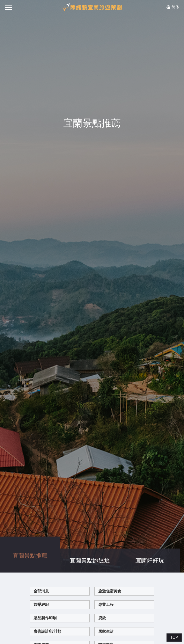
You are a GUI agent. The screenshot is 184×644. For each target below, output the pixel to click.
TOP (174, 637)
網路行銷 (106, 633)
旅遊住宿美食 (110, 566)
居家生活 (106, 606)
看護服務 (41, 620)
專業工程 (106, 580)
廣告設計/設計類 (47, 606)
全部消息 (41, 566)
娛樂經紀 (41, 580)
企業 (37, 633)
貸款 (102, 593)
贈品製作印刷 (45, 593)
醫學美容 (106, 620)
